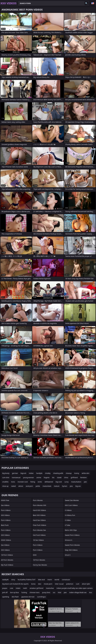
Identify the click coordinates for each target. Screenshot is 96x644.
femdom (84, 477)
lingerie (47, 477)
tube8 (59, 477)
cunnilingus (41, 597)
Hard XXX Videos (39, 510)
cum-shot (6, 477)
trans (13, 482)
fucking (24, 592)
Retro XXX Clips (71, 530)
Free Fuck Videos (40, 525)
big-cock (59, 482)
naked (13, 486)
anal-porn (29, 486)
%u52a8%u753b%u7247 (26, 580)
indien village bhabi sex (78, 592)
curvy (66, 482)
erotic (40, 482)
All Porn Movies (7, 560)
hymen (65, 486)
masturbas (50, 588)
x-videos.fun (70, 515)
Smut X (68, 555)
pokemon (70, 584)
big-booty (6, 473)
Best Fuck (5, 525)
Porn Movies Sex (39, 530)
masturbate (47, 486)
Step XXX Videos (71, 550)
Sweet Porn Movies (72, 545)
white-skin (85, 473)
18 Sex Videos (38, 540)
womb (57, 580)
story (13, 580)
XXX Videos (5, 515)
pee (85, 482)
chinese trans (35, 592)
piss (71, 486)
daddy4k (5, 580)
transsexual (16, 477)
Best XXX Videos (39, 515)
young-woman (28, 477)
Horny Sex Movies (40, 565)
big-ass (78, 486)
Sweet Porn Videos (72, 535)
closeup (69, 473)
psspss (5, 588)
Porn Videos (6, 510)
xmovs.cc (69, 540)
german (15, 473)
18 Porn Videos (7, 555)
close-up (5, 486)
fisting (33, 482)
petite (38, 486)
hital (60, 592)
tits (53, 477)
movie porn (48, 584)
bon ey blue (15, 592)
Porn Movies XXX (40, 505)
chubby (48, 473)
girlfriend (74, 477)
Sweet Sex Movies (72, 500)
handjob (39, 473)
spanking (6, 597)
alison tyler (86, 584)
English (93, 3)
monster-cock (23, 482)
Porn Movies (38, 500)
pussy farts (46, 592)
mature (57, 486)
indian (31, 473)
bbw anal (41, 580)
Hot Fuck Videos (39, 535)
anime (39, 477)
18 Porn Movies (39, 560)
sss (54, 592)
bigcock (23, 473)
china (66, 477)
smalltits (5, 482)
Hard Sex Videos (39, 520)
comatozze (66, 580)
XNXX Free (5, 500)
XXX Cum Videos (71, 505)
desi (40, 584)
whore (21, 486)
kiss (91, 592)
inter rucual (59, 584)
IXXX (35, 555)
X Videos (68, 510)
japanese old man (28, 597)
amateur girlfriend (36, 588)
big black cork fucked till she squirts (15, 584)
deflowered (49, 482)
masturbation (76, 482)
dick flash (15, 597)
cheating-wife (58, 473)
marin (50, 580)
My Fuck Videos (7, 565)
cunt (78, 584)
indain (18, 588)
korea (33, 584)
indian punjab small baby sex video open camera (74, 588)
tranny (77, 473)
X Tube (68, 525)
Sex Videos (5, 505)
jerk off (5, 592)
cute (11, 588)
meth (25, 588)
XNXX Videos (6, 540)
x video (68, 520)
